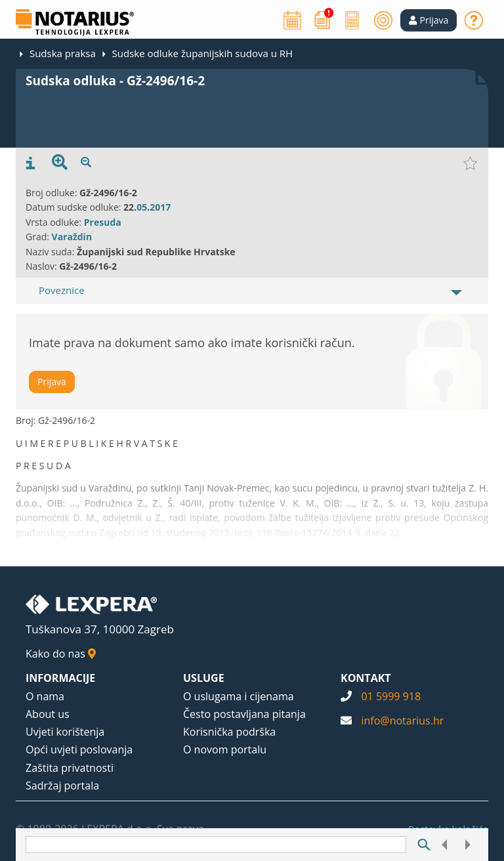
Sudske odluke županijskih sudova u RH (202, 53)
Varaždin (72, 237)
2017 (160, 207)
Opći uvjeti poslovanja (79, 749)
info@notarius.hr (402, 721)
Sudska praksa (63, 53)
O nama (45, 696)
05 (142, 207)
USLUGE (204, 678)
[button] (429, 20)
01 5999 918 (391, 696)
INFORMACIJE (60, 678)
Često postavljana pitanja (244, 714)
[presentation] (31, 163)
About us (48, 714)
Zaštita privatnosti (70, 768)
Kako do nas (61, 654)
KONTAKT (366, 678)
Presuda (103, 222)
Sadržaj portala (62, 786)
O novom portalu (225, 749)
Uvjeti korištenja (65, 732)
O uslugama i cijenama (239, 696)
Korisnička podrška (229, 732)
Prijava (52, 382)
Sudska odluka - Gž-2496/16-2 (115, 81)
